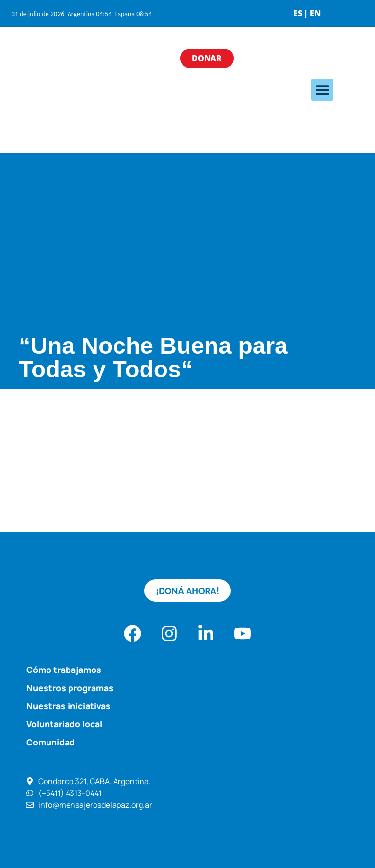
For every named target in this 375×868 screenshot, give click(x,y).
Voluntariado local (64, 724)
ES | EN (307, 13)
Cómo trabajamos (64, 670)
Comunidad (51, 742)
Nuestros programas (70, 688)
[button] (322, 90)
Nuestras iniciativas (69, 706)
